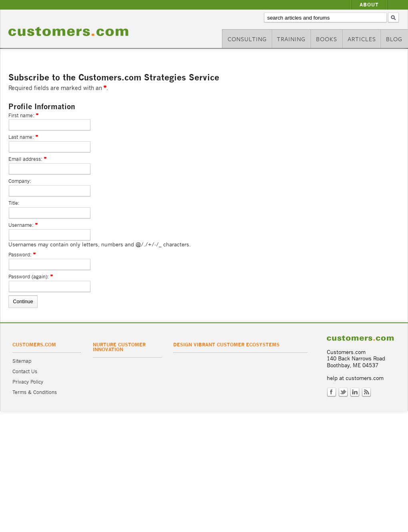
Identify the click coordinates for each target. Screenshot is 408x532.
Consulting (247, 39)
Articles (362, 39)
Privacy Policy (28, 382)
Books (327, 39)
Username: (21, 225)
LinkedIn (355, 392)
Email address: (25, 159)
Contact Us (25, 371)
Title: (14, 203)
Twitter (343, 392)
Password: (20, 255)
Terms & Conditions (35, 392)
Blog (394, 39)
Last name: (21, 137)
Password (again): (29, 277)
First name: (21, 115)
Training (291, 39)
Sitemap (22, 361)
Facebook (332, 392)
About (369, 5)
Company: (20, 181)
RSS (366, 392)
